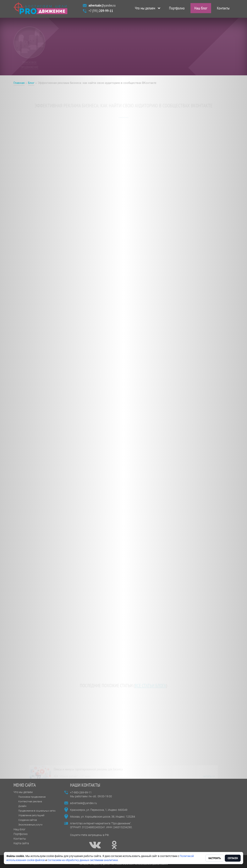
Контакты (223, 9)
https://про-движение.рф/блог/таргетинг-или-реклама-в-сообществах (147, 534)
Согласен (233, 858)
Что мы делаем (145, 9)
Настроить (215, 858)
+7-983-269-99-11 (81, 792)
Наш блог (201, 9)
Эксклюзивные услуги (30, 825)
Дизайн (22, 806)
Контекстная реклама (30, 802)
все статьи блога (150, 684)
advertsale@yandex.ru (83, 803)
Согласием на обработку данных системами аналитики (83, 860)
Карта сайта (21, 843)
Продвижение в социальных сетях (37, 811)
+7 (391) (101, 11)
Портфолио (177, 9)
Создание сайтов (28, 820)
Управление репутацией (31, 815)
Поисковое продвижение (32, 797)
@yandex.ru (102, 6)
